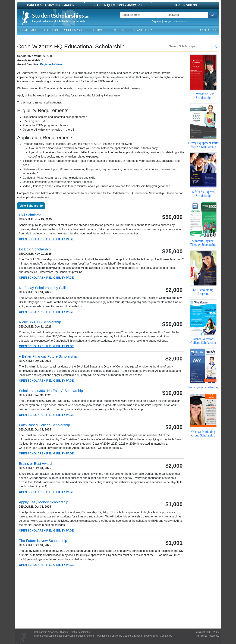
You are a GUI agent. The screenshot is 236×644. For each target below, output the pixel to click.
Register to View (51, 64)
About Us (51, 30)
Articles (99, 30)
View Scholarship (31, 206)
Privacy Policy (150, 636)
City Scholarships (74, 636)
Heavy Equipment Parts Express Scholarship (203, 145)
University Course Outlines (126, 636)
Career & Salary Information (51, 5)
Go (213, 15)
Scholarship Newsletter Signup (51, 632)
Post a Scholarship (80, 632)
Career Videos (185, 5)
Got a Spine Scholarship (203, 387)
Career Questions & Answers (118, 5)
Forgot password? (175, 21)
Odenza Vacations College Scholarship (203, 341)
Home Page (29, 30)
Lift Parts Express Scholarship (203, 194)
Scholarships (75, 30)
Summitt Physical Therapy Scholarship (203, 243)
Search (208, 30)
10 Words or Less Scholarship (203, 96)
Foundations (103, 636)
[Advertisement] (118, 599)
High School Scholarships (48, 636)
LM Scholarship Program (203, 292)
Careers (119, 30)
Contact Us (166, 636)
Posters (90, 636)
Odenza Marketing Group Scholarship (203, 434)
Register (156, 21)
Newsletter (142, 30)
